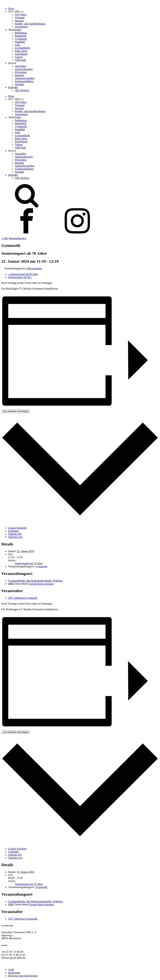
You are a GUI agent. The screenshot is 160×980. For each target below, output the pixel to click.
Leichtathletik (22, 48)
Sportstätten (21, 27)
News (11, 9)
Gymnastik (21, 39)
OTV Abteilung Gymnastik (23, 598)
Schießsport (21, 54)
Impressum (14, 973)
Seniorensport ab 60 (20, 277)
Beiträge (19, 75)
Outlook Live (15, 537)
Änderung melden (25, 78)
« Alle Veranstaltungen (14, 238)
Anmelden (21, 66)
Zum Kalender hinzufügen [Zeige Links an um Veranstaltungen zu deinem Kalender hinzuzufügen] (16, 411)
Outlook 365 (15, 534)
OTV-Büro (21, 15)
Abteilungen (15, 30)
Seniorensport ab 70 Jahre (29, 563)
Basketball (21, 36)
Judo (17, 45)
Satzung (19, 21)
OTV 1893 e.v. (16, 12)
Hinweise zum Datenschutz (23, 976)
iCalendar (13, 531)
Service (12, 63)
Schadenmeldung (24, 81)
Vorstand (20, 18)
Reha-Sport (21, 51)
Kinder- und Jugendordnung (30, 24)
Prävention (21, 72)
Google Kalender (17, 528)
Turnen (19, 57)
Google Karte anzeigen (41, 584)
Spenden (19, 84)
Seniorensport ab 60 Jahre (23, 274)
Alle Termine (22, 90)
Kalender (13, 87)
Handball (20, 42)
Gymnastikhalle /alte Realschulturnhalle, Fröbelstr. (36, 581)
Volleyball (20, 60)
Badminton (21, 33)
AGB (11, 970)
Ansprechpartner (24, 69)
